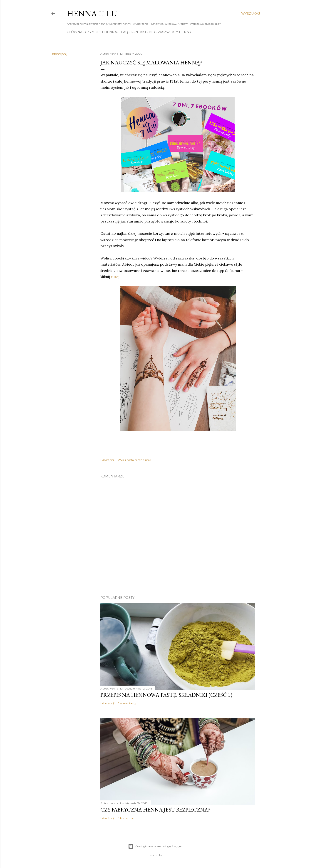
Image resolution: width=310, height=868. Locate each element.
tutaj (115, 277)
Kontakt (138, 32)
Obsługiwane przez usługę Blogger (155, 846)
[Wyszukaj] (250, 14)
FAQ (125, 32)
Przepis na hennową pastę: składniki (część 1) (166, 695)
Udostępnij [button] (59, 54)
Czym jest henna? (102, 32)
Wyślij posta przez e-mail (134, 460)
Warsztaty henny (175, 32)
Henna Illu (92, 13)
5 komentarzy (127, 703)
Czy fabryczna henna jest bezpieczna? (155, 810)
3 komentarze (127, 818)
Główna (75, 32)
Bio (152, 32)
